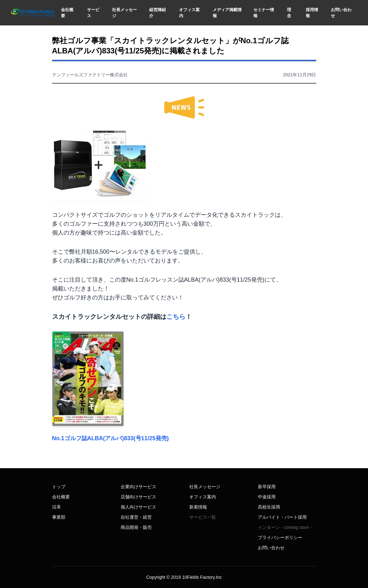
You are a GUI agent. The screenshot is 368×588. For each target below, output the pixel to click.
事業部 (59, 517)
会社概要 (67, 13)
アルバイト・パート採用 (282, 517)
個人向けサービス (138, 507)
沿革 (57, 507)
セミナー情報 (264, 13)
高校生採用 (269, 507)
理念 (289, 13)
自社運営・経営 (136, 517)
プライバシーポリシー (280, 537)
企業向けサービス (138, 487)
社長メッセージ (124, 13)
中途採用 (267, 497)
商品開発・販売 (136, 527)
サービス (93, 13)
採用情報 (312, 13)
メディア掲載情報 (227, 13)
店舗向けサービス (138, 497)
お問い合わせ (341, 13)
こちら (176, 317)
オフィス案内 (189, 13)
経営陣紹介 (157, 13)
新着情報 (198, 507)
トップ (59, 487)
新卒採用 (267, 487)
